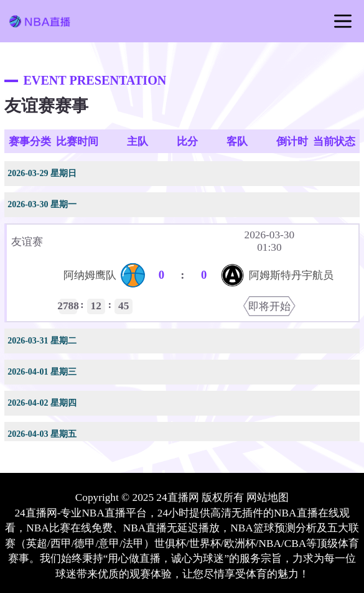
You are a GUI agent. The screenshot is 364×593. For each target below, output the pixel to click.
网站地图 (268, 497)
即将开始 (269, 306)
